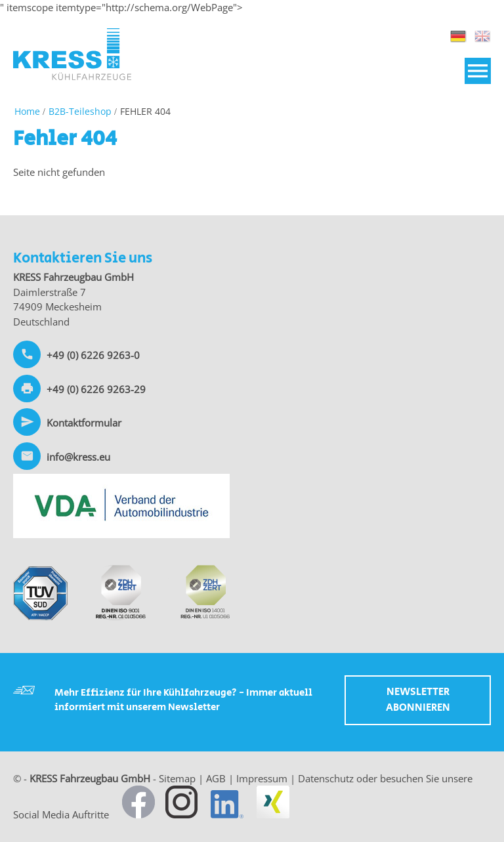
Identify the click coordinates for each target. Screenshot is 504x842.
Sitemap (177, 778)
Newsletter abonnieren (418, 700)
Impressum (262, 778)
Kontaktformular (84, 423)
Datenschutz (326, 778)
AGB (216, 778)
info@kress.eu (78, 457)
